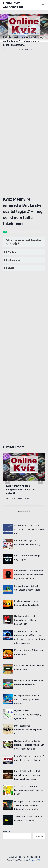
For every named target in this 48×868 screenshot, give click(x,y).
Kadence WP (35, 860)
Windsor (12, 252)
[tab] (19, 511)
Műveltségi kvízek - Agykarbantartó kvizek (19, 34)
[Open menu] (43, 5)
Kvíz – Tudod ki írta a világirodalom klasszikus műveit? (20, 490)
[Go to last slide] (7, 481)
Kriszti (11, 498)
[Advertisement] (24, 74)
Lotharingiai (14, 260)
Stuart (11, 268)
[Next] (41, 481)
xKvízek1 (40, 34)
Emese (12, 50)
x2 (36, 34)
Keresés (7, 831)
